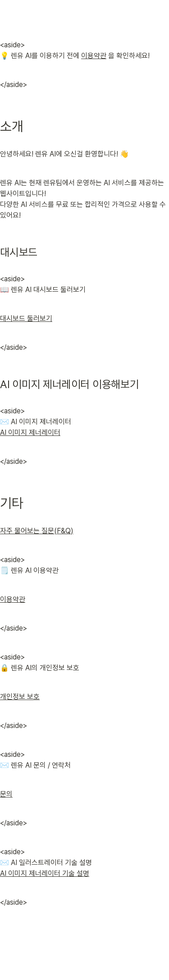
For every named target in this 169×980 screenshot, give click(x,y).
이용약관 (94, 56)
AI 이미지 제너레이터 (30, 433)
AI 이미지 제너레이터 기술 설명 (45, 873)
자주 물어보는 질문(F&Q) (37, 531)
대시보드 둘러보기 (26, 318)
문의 (6, 794)
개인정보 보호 (20, 697)
